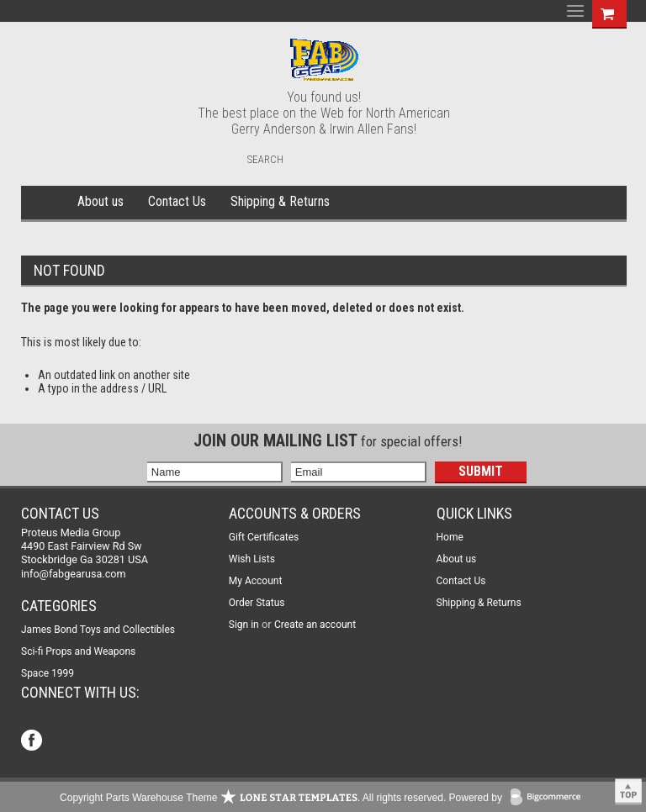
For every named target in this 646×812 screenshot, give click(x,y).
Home (47, 203)
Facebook (33, 742)
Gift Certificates (264, 537)
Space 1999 (48, 673)
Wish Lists (252, 559)
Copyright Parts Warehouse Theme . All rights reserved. (253, 798)
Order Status (257, 603)
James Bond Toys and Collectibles (98, 630)
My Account (256, 581)
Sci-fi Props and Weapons (78, 651)
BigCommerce (549, 798)
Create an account (315, 625)
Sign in (244, 625)
